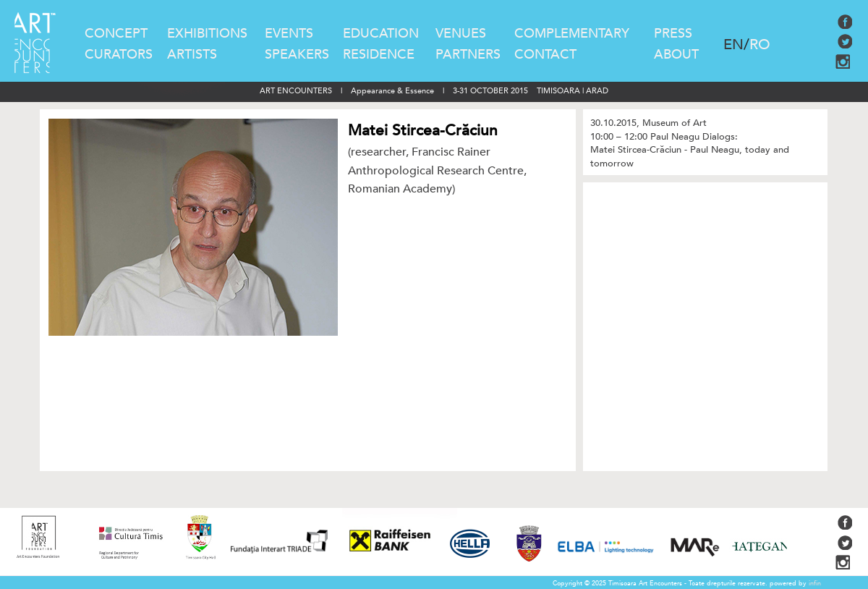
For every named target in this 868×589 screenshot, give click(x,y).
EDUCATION (381, 34)
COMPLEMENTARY (572, 34)
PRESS (673, 34)
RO (760, 45)
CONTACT (545, 55)
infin (815, 583)
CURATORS (119, 55)
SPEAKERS (297, 55)
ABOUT (676, 55)
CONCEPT (116, 34)
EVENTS (289, 34)
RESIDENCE (379, 55)
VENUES (461, 34)
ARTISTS (192, 55)
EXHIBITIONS (207, 34)
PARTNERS (468, 55)
